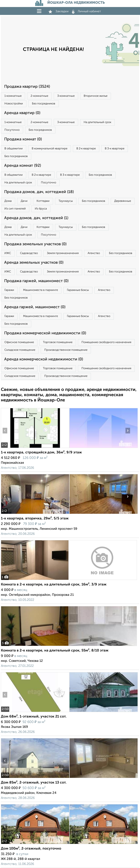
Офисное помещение (19, 342)
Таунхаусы (66, 201)
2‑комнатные (39, 96)
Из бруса (41, 209)
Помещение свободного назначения (106, 342)
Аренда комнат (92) (23, 166)
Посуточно (12, 130)
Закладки (58, 11)
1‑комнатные (13, 96)
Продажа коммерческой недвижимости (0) (45, 333)
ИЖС (8, 253)
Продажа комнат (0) (23, 139)
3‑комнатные (66, 96)
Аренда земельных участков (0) (34, 263)
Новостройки (14, 104)
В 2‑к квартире (86, 149)
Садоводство (29, 253)
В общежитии (14, 149)
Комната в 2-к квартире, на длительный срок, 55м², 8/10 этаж (55, 651)
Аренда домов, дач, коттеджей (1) (36, 218)
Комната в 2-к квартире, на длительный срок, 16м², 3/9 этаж (54, 585)
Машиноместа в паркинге (41, 290)
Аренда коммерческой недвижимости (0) (44, 359)
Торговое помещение (58, 342)
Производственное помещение (66, 350)
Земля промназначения (63, 253)
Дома (8, 201)
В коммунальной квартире (50, 149)
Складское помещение (20, 350)
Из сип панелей (15, 209)
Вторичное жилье (96, 96)
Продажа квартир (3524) (27, 87)
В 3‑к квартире (114, 149)
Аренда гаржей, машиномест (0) (35, 307)
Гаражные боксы (78, 290)
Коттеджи (43, 201)
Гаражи (9, 290)
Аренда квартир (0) (22, 113)
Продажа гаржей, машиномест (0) (36, 281)
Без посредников (44, 104)
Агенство (94, 253)
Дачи (24, 201)
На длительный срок (97, 122)
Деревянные (123, 201)
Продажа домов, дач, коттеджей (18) (39, 192)
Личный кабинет (87, 11)
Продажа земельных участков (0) (35, 244)
